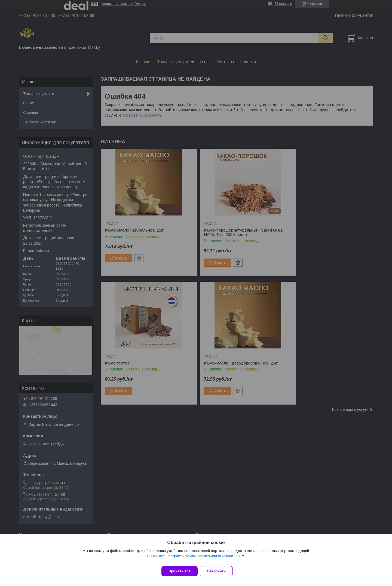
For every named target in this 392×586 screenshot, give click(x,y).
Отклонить (220, 571)
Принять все (180, 571)
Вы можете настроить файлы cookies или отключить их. (194, 559)
